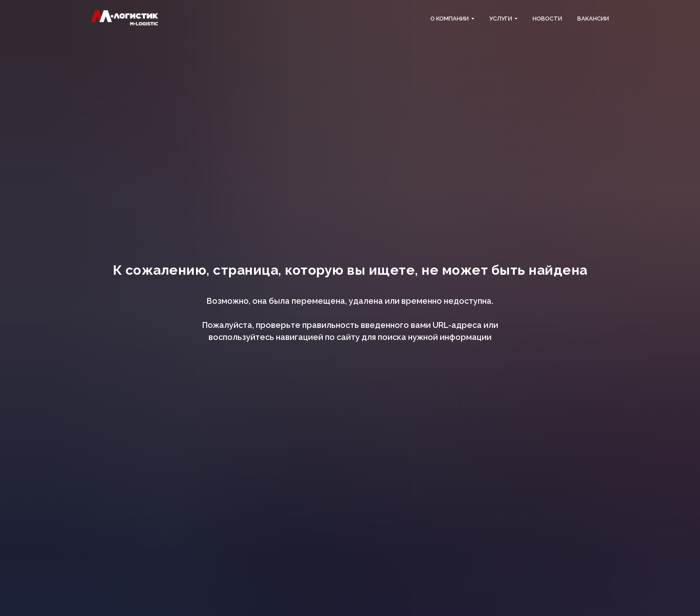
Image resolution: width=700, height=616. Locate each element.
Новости (547, 19)
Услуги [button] (501, 19)
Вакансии (593, 19)
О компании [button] (450, 19)
